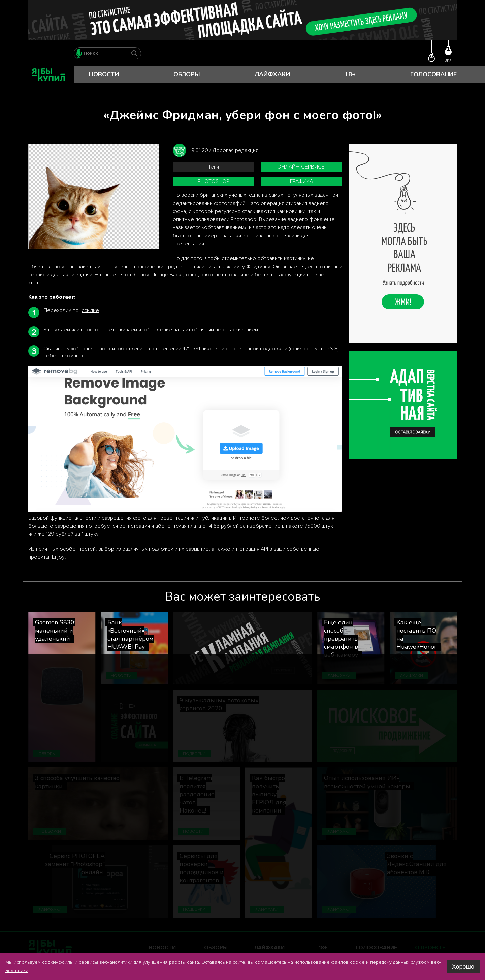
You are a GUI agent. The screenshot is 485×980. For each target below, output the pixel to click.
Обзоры (187, 74)
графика (301, 181)
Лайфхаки (272, 74)
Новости (104, 74)
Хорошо (463, 967)
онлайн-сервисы (301, 167)
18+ (350, 74)
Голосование (433, 74)
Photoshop (214, 181)
